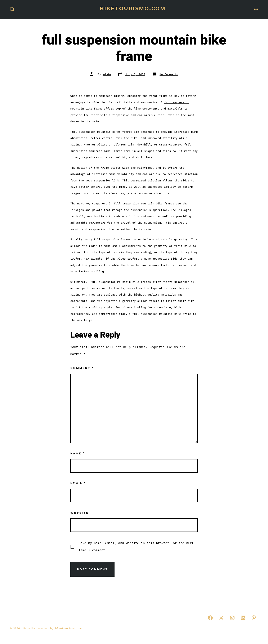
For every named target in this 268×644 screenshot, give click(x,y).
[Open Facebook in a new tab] (210, 618)
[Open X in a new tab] (221, 618)
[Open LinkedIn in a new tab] (243, 618)
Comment (82, 368)
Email (78, 483)
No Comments (169, 74)
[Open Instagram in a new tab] (232, 618)
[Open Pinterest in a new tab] (254, 618)
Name (77, 453)
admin (107, 74)
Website (79, 513)
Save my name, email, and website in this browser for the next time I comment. (136, 547)
